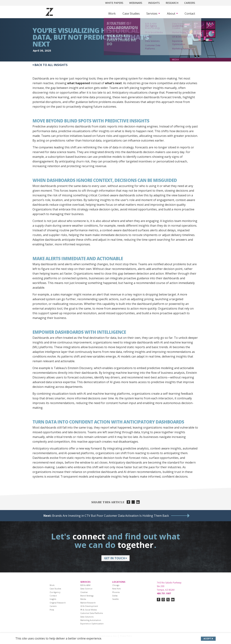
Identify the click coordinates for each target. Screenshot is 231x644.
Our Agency (55, 592)
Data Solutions (87, 617)
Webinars (136, 3)
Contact (190, 14)
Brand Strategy (87, 596)
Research (172, 3)
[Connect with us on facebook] (159, 600)
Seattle (115, 599)
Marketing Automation (91, 620)
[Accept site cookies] (208, 639)
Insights (154, 3)
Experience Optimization (92, 624)
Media (83, 599)
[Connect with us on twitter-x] (168, 600)
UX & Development (89, 606)
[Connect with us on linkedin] (173, 600)
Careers (190, 3)
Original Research (58, 603)
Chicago (116, 585)
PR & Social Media (89, 610)
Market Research (88, 603)
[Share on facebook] (128, 502)
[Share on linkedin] (138, 502)
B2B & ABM (85, 585)
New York (116, 589)
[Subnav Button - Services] (153, 14)
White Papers (114, 3)
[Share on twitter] (133, 502)
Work (112, 14)
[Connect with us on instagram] (163, 600)
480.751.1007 (164, 593)
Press (52, 610)
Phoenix (116, 592)
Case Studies (131, 14)
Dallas (115, 596)
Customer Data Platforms (92, 613)
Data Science (86, 589)
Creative (84, 592)
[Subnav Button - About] (172, 14)
